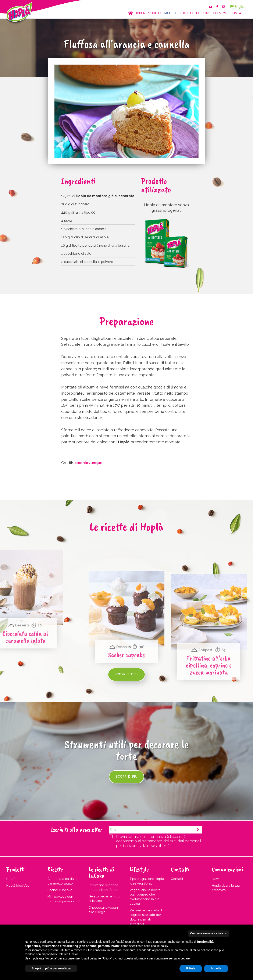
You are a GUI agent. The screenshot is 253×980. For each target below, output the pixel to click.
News (216, 879)
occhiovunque (89, 463)
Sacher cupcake (60, 890)
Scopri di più (126, 777)
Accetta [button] (216, 968)
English (238, 7)
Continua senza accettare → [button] (209, 933)
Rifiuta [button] (191, 968)
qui (182, 837)
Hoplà (11, 879)
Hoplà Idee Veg (18, 886)
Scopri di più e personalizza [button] (51, 968)
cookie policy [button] (159, 946)
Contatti (177, 879)
